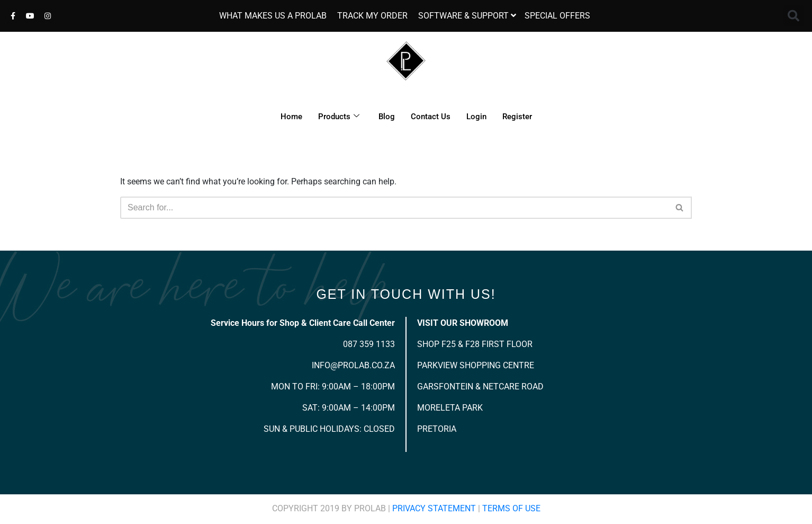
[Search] (394, 208)
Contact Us (431, 117)
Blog (387, 117)
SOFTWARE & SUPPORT (463, 16)
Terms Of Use (511, 508)
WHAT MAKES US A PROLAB (273, 16)
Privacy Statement (434, 508)
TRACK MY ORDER (372, 16)
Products (339, 117)
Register (517, 117)
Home (291, 117)
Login (476, 117)
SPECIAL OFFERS (557, 16)
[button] (793, 16)
